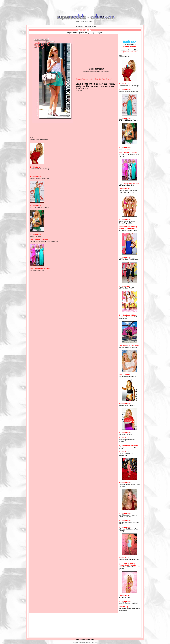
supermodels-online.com (85, 639)
